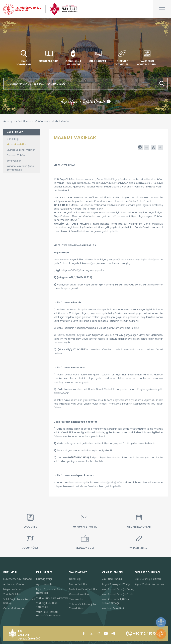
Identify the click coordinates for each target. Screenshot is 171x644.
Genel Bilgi (13, 139)
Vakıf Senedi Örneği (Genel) (118, 589)
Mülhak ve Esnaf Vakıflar (83, 589)
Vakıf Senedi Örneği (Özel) (117, 594)
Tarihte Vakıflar (12, 594)
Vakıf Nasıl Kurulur (112, 579)
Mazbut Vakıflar (17, 144)
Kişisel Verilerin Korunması (150, 584)
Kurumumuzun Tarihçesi (18, 579)
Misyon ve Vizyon (13, 589)
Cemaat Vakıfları (16, 155)
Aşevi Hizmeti (44, 584)
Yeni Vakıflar (14, 161)
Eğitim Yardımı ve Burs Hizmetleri (49, 591)
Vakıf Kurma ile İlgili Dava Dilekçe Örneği (116, 601)
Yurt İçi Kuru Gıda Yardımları (52, 598)
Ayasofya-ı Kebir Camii (86, 101)
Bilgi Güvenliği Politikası (148, 579)
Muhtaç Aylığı (44, 579)
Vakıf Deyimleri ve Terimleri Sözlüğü (19, 601)
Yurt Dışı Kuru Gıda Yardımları (47, 605)
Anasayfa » (10, 121)
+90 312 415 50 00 (144, 633)
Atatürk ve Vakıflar (14, 584)
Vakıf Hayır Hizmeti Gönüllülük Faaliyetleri (49, 614)
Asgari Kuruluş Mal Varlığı (116, 584)
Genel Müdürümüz (14, 608)
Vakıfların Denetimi (113, 608)
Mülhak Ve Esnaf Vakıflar (21, 150)
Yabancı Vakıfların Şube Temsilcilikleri (20, 168)
